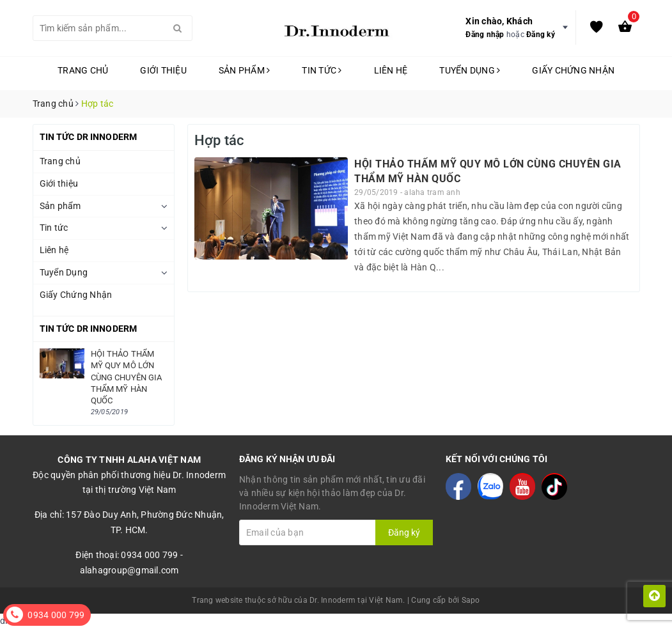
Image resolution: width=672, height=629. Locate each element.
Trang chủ (83, 70)
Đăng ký (541, 35)
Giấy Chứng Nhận (573, 70)
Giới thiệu (163, 70)
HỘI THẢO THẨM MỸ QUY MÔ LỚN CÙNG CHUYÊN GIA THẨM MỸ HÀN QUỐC (127, 377)
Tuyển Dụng (470, 70)
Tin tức (322, 70)
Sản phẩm (245, 70)
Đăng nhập (485, 35)
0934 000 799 (56, 615)
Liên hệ (391, 70)
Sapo (471, 600)
